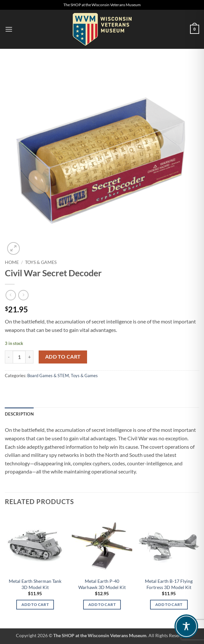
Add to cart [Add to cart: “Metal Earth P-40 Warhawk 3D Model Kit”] (102, 604)
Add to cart (63, 357)
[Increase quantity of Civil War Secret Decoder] (30, 357)
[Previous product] (23, 295)
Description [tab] (19, 414)
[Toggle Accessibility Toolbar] (186, 626)
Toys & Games (41, 262)
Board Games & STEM (48, 376)
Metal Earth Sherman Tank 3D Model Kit (35, 584)
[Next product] (11, 295)
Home (12, 262)
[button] (9, 29)
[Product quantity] (19, 357)
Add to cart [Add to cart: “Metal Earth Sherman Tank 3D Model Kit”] (35, 604)
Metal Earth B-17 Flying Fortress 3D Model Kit (169, 584)
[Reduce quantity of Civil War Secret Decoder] (9, 357)
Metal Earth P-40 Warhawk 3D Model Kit (102, 584)
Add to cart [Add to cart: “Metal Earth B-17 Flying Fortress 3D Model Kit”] (169, 604)
